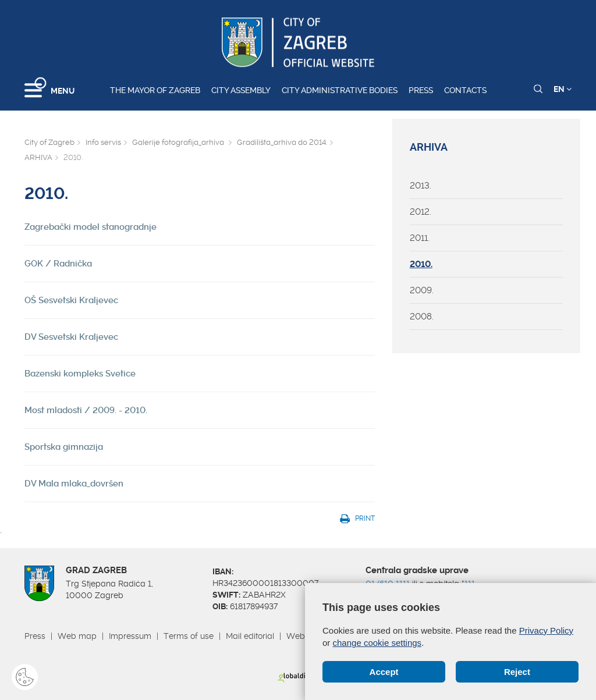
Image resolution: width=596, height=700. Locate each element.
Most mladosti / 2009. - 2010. (86, 410)
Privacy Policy (546, 630)
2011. (420, 238)
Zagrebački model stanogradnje (91, 227)
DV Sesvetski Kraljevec (71, 337)
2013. (421, 186)
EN (563, 89)
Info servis (103, 142)
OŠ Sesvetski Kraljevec (71, 300)
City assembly (241, 90)
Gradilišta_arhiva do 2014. (282, 142)
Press (421, 90)
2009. (422, 290)
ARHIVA (38, 157)
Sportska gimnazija (64, 447)
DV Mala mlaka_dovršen (74, 484)
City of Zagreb (49, 142)
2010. (421, 264)
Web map (77, 636)
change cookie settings (377, 643)
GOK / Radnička (58, 264)
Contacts (465, 90)
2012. (421, 212)
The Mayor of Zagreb (155, 90)
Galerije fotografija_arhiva (179, 142)
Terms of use (189, 636)
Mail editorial (250, 636)
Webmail (304, 636)
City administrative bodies (340, 90)
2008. (422, 317)
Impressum (130, 636)
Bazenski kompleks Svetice (80, 374)
